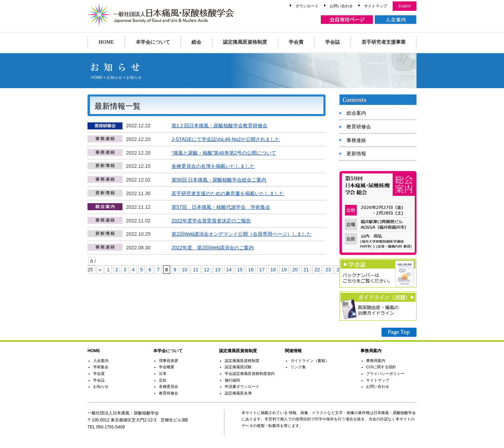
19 (284, 270)
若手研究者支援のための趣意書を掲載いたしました (228, 193)
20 (295, 270)
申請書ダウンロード (242, 386)
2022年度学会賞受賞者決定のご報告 (211, 221)
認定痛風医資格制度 (245, 42)
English (405, 6)
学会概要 (167, 367)
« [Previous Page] (100, 270)
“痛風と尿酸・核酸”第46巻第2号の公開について (224, 153)
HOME (106, 42)
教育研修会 (359, 127)
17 (262, 270)
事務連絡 (356, 140)
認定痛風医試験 (238, 367)
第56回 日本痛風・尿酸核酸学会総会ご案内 (219, 180)
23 (328, 270)
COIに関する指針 (381, 367)
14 (229, 270)
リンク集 (298, 367)
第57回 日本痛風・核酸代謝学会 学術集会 (221, 207)
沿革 (163, 374)
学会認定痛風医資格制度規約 (250, 374)
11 (196, 270)
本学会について (153, 42)
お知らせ (114, 77)
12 (207, 270)
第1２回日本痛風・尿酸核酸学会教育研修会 (219, 126)
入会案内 (101, 361)
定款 (163, 380)
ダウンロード (307, 6)
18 (273, 270)
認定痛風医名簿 (238, 393)
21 (306, 270)
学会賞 (296, 42)
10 (185, 270)
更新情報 (356, 154)
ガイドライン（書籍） (310, 361)
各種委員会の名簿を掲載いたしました (213, 166)
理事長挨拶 (169, 361)
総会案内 (356, 113)
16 (251, 270)
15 (240, 270)
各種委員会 (169, 386)
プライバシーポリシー (385, 374)
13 (218, 270)
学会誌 (332, 42)
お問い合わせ (341, 6)
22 (317, 270)
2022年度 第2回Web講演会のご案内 (213, 248)
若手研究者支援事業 (384, 42)
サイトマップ (376, 6)
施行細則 (232, 380)
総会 (196, 42)
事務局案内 (376, 361)
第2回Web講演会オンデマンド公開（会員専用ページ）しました (241, 234)
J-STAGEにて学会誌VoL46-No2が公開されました (226, 139)
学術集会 (101, 367)
